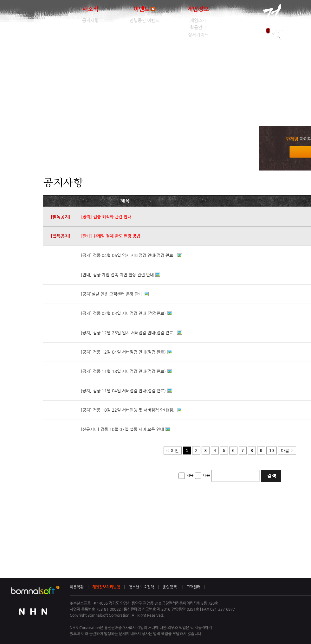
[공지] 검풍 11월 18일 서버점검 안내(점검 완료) (123, 371)
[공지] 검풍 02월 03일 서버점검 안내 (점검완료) (123, 313)
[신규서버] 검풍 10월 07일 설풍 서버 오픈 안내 (122, 429)
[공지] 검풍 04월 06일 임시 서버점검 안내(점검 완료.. (128, 255)
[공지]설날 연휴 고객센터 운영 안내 (112, 294)
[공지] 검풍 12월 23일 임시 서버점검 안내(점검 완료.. (128, 333)
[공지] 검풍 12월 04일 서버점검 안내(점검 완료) (123, 352)
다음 (287, 451)
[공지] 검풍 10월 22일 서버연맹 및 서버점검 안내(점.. (128, 410)
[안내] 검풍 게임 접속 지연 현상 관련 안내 (117, 275)
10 (271, 451)
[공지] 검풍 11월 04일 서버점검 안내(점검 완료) (123, 391)
